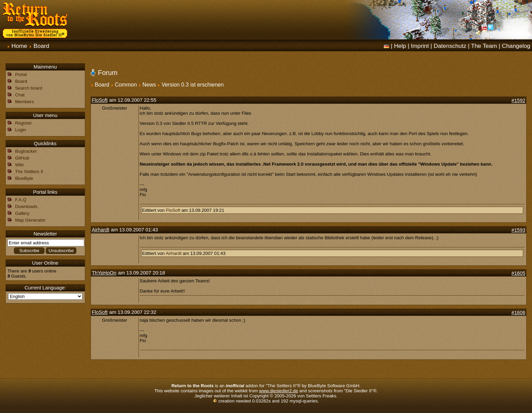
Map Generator (30, 220)
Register (23, 123)
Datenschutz (450, 46)
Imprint (420, 46)
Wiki (19, 165)
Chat (20, 95)
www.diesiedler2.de (279, 391)
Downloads (26, 207)
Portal (21, 74)
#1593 (519, 230)
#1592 (519, 100)
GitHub (22, 158)
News (149, 85)
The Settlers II (29, 172)
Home (19, 46)
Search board (28, 88)
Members (24, 102)
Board (41, 46)
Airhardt (101, 230)
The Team (484, 46)
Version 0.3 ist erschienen (193, 85)
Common (126, 85)
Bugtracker (26, 151)
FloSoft (100, 100)
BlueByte (24, 178)
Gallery (22, 213)
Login (21, 130)
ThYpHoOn (104, 273)
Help (400, 46)
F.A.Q (21, 200)
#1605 (519, 273)
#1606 (519, 313)
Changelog (516, 46)
